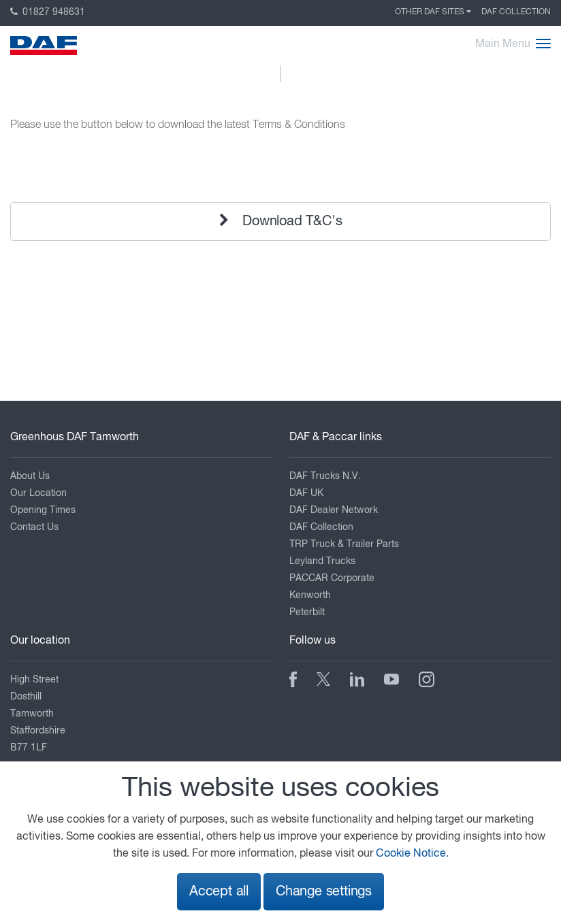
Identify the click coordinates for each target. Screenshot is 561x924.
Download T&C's (281, 221)
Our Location (38, 493)
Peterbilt (307, 612)
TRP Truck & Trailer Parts (344, 544)
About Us (30, 476)
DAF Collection (516, 12)
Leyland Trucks (322, 561)
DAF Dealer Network (334, 510)
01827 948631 (48, 12)
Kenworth (310, 595)
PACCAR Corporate (332, 578)
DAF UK (306, 493)
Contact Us (34, 527)
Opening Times (43, 510)
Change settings (324, 892)
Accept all (219, 892)
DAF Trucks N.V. (325, 476)
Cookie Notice (411, 854)
